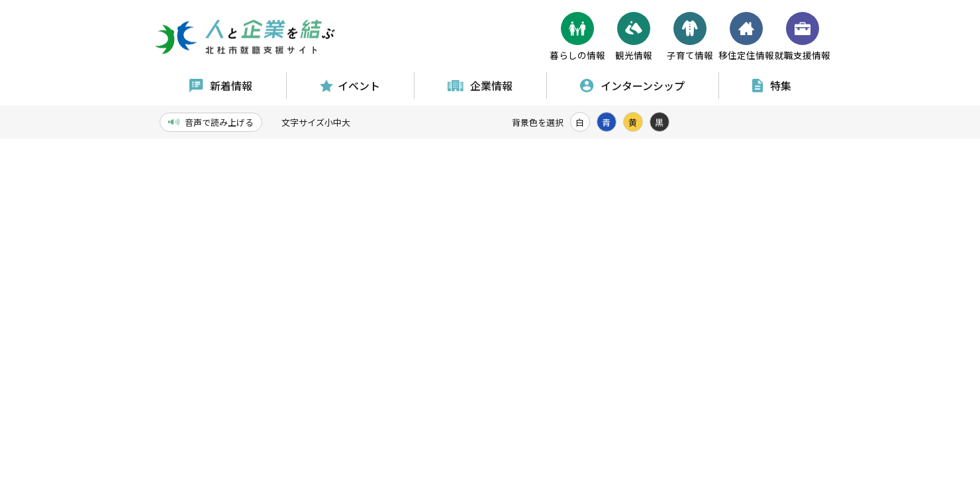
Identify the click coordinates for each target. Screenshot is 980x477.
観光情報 (634, 37)
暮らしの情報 (577, 37)
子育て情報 (690, 37)
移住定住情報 (746, 37)
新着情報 (221, 85)
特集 (772, 85)
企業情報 (480, 85)
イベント (350, 85)
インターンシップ (632, 85)
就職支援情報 (803, 37)
